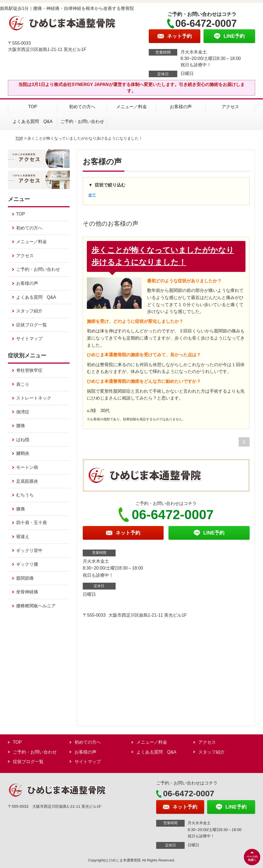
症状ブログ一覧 (32, 325)
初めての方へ (82, 107)
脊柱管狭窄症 (29, 370)
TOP (33, 107)
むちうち (25, 495)
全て (92, 195)
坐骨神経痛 (27, 592)
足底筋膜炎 (27, 481)
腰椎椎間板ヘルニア (36, 606)
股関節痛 (25, 578)
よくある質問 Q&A (33, 121)
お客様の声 (181, 107)
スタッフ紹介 (29, 311)
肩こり (23, 384)
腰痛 (21, 426)
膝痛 (21, 509)
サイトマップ (29, 339)
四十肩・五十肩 (32, 523)
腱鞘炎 (23, 453)
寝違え (23, 537)
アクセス (230, 107)
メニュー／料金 (131, 107)
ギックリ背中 (29, 551)
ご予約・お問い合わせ (82, 121)
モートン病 (27, 467)
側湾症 (23, 412)
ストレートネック (34, 398)
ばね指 (23, 440)
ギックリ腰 (27, 564)
